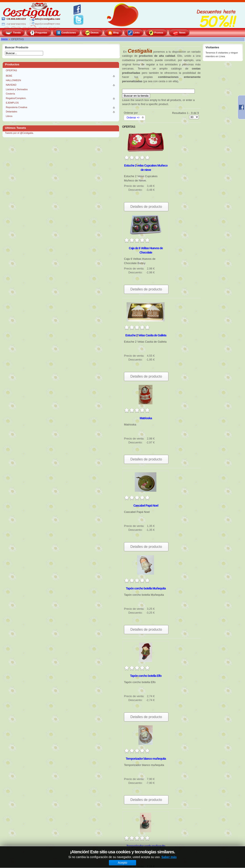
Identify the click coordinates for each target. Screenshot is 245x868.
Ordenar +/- (133, 118)
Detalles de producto (146, 207)
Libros (9, 116)
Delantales (12, 112)
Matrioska (146, 418)
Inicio (5, 39)
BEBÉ (9, 76)
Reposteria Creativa (16, 107)
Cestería (10, 94)
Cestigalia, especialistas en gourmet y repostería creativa (32, 15)
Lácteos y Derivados (17, 89)
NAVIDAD (11, 85)
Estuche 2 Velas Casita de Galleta (146, 335)
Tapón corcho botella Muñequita (146, 588)
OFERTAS (11, 70)
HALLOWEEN (13, 80)
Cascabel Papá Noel (146, 506)
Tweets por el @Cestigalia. (19, 133)
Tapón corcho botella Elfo (146, 676)
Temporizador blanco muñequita (146, 759)
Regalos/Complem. (16, 98)
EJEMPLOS (12, 103)
